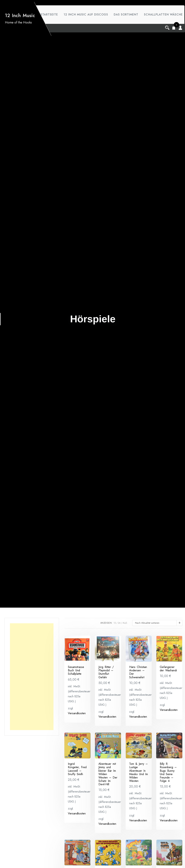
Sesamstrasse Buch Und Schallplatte (76, 670)
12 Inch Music (20, 25)
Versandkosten (77, 713)
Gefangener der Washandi (168, 669)
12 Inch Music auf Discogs (87, 15)
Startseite (49, 15)
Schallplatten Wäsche (59, 33)
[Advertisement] (32, 677)
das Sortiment (128, 15)
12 (115, 623)
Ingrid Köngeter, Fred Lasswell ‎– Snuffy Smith (77, 769)
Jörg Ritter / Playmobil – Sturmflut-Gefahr (106, 672)
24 (119, 623)
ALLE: (125, 623)
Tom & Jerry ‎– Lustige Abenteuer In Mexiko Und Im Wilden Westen (139, 772)
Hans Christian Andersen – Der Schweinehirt (138, 672)
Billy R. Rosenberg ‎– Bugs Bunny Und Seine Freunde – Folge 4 (168, 772)
